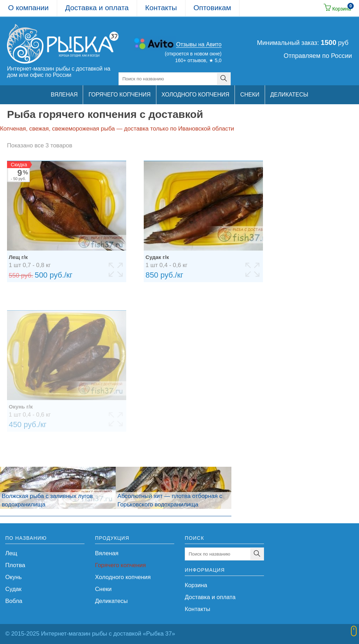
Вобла (14, 601)
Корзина (196, 585)
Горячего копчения (120, 565)
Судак (13, 589)
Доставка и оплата (97, 8)
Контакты (161, 8)
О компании (28, 8)
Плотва (15, 565)
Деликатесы (111, 601)
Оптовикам (212, 8)
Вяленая (107, 553)
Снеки (103, 589)
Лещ (11, 553)
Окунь (13, 577)
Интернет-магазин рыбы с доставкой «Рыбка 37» (108, 634)
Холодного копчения (123, 577)
